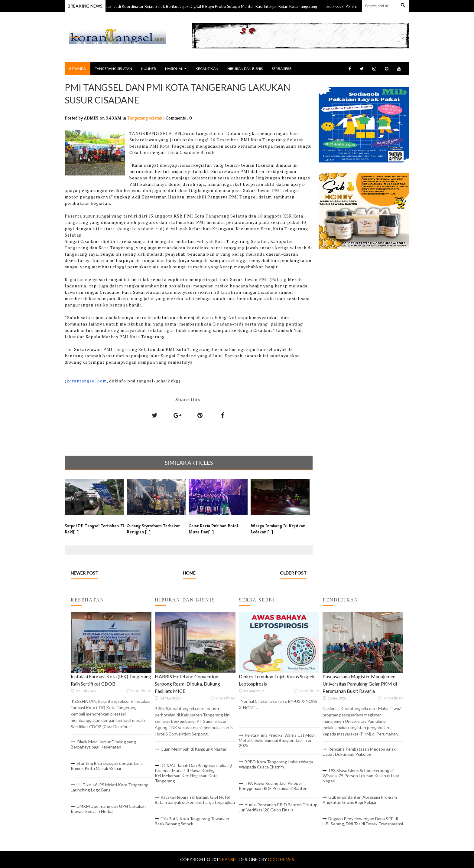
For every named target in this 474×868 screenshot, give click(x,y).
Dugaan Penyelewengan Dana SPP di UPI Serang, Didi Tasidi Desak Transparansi (363, 821)
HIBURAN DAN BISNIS (245, 69)
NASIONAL (176, 69)
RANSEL (78, 31)
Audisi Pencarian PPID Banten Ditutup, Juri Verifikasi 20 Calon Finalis (279, 807)
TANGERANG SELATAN (114, 69)
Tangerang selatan (145, 118)
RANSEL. (231, 859)
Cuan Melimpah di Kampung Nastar (193, 749)
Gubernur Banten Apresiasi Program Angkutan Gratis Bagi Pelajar (360, 800)
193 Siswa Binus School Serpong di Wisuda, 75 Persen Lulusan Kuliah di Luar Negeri (361, 776)
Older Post (293, 573)
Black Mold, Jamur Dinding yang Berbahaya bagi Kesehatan (103, 744)
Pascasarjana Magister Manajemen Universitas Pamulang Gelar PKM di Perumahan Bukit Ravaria (360, 684)
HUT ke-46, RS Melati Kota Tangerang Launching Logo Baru (110, 787)
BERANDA (78, 69)
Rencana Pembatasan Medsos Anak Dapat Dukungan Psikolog (359, 752)
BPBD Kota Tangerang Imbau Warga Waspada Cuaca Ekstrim (276, 764)
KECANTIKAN (207, 69)
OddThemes (281, 859)
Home (189, 573)
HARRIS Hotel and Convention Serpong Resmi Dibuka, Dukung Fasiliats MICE (187, 684)
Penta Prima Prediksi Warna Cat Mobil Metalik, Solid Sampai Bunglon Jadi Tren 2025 (277, 740)
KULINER (149, 69)
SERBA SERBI (282, 69)
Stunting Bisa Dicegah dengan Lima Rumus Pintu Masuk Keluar (107, 766)
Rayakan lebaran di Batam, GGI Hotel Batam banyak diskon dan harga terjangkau (195, 800)
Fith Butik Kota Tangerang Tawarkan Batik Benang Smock (192, 821)
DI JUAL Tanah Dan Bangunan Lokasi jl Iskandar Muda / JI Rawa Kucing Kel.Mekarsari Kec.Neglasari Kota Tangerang (193, 773)
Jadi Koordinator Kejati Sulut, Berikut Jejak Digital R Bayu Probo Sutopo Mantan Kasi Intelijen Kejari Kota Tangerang (222, 6)
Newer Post (84, 573)
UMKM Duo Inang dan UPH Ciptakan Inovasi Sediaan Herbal (108, 809)
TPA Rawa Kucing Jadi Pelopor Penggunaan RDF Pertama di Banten (273, 786)
